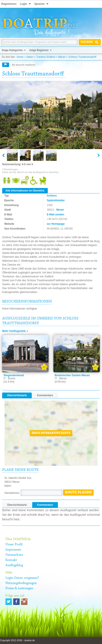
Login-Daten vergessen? (22, 578)
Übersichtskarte (17, 395)
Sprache (39, 4)
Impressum (13, 550)
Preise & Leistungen (19, 588)
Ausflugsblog (14, 565)
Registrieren (9, 4)
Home (20, 57)
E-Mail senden (55, 215)
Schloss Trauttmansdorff (82, 57)
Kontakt (11, 560)
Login (23, 4)
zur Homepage (56, 224)
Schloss (52, 196)
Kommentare (45, 395)
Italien (30, 57)
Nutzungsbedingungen (21, 583)
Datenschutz (14, 555)
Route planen (78, 493)
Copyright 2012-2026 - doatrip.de (17, 640)
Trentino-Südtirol (46, 57)
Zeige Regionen (39, 50)
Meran (62, 57)
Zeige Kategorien (12, 50)
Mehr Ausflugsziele (14, 331)
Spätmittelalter (56, 200)
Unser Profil (14, 544)
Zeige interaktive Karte (51, 433)
